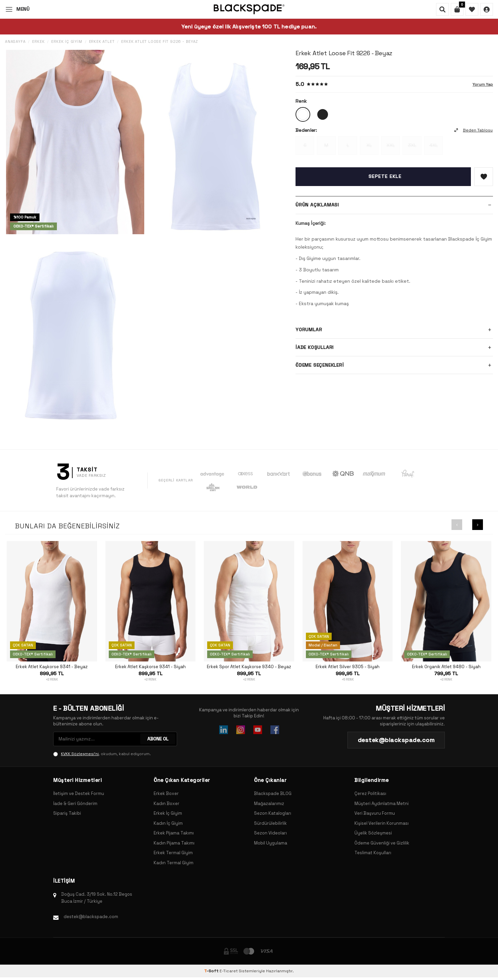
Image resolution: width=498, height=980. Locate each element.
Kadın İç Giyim (168, 823)
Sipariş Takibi (67, 813)
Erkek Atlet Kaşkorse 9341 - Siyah (150, 667)
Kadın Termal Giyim (174, 863)
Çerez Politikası (370, 793)
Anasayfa (15, 42)
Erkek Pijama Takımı (174, 833)
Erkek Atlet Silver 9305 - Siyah (348, 667)
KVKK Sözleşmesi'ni (80, 754)
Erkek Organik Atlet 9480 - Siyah (446, 667)
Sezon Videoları (270, 833)
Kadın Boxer (167, 804)
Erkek (38, 42)
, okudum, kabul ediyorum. (102, 754)
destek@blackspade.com (91, 917)
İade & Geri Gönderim (75, 804)
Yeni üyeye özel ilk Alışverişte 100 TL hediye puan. (249, 27)
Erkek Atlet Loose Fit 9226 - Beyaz (159, 42)
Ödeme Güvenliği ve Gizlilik (382, 843)
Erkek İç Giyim (67, 42)
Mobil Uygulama (271, 843)
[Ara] (442, 9)
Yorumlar (394, 330)
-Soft (212, 971)
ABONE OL (158, 739)
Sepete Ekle (385, 176)
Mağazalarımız (269, 804)
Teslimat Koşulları (373, 853)
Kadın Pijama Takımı (174, 843)
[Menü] (17, 9)
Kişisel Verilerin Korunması (382, 823)
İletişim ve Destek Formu (79, 793)
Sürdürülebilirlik (270, 823)
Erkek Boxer (166, 793)
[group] (75, 142)
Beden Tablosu (474, 130)
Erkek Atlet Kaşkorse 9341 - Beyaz (52, 667)
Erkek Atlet (102, 42)
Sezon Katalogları (273, 813)
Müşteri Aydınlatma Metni (382, 804)
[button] (457, 525)
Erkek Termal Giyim (173, 853)
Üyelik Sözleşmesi (373, 833)
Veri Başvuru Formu (375, 813)
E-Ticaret (229, 971)
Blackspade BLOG (273, 793)
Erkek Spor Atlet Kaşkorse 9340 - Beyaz (249, 667)
